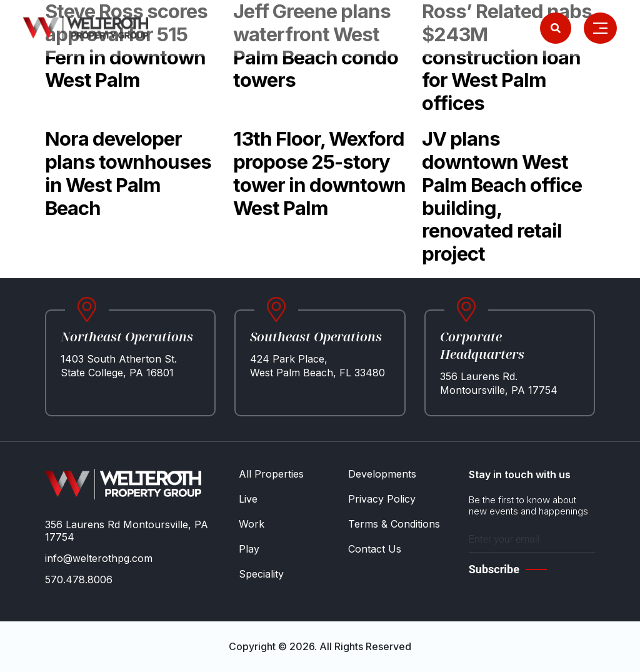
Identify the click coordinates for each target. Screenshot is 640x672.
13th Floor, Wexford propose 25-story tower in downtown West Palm (319, 173)
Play (249, 549)
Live (248, 499)
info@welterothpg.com (99, 558)
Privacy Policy (382, 499)
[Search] (556, 28)
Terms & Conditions (394, 524)
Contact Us (375, 549)
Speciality (261, 574)
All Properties (271, 474)
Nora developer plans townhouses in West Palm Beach (128, 173)
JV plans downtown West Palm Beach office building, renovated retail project (502, 196)
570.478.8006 (79, 579)
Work (252, 524)
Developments (382, 474)
